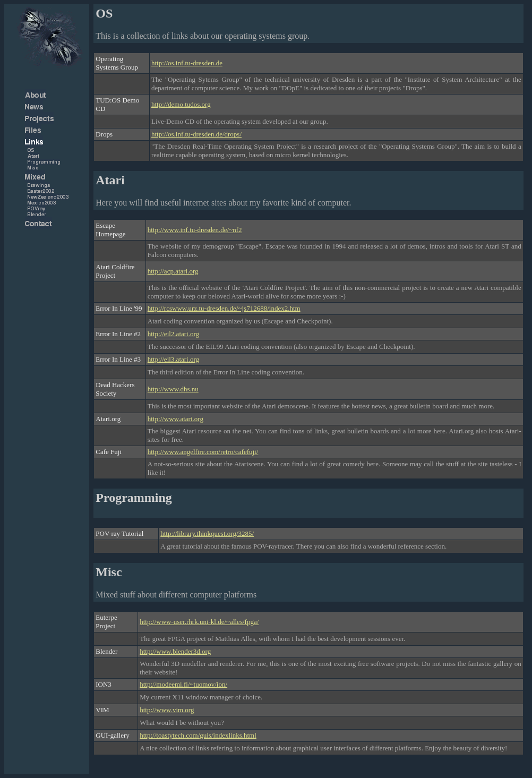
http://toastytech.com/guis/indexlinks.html (198, 735)
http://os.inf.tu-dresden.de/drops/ (196, 134)
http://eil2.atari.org (173, 334)
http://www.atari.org (175, 419)
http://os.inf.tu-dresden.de (187, 63)
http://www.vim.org (167, 710)
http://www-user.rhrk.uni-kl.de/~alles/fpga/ (199, 622)
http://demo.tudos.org (181, 104)
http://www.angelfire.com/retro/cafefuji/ (203, 452)
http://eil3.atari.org (173, 359)
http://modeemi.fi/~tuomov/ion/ (183, 684)
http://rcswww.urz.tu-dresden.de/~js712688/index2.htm (224, 308)
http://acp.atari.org (173, 271)
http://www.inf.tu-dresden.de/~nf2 (195, 230)
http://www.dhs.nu (173, 389)
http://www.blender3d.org (175, 651)
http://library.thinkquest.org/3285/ (207, 533)
